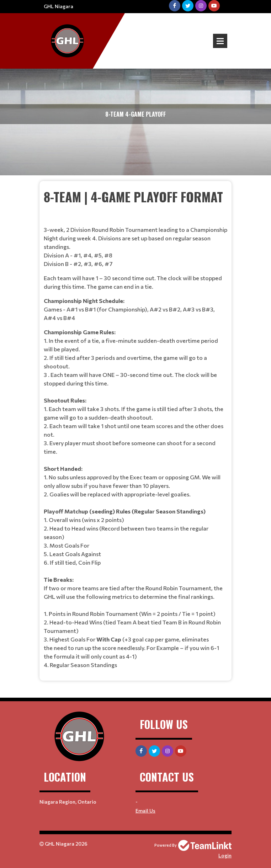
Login (225, 855)
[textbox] (135, 428)
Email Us (145, 811)
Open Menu (220, 41)
